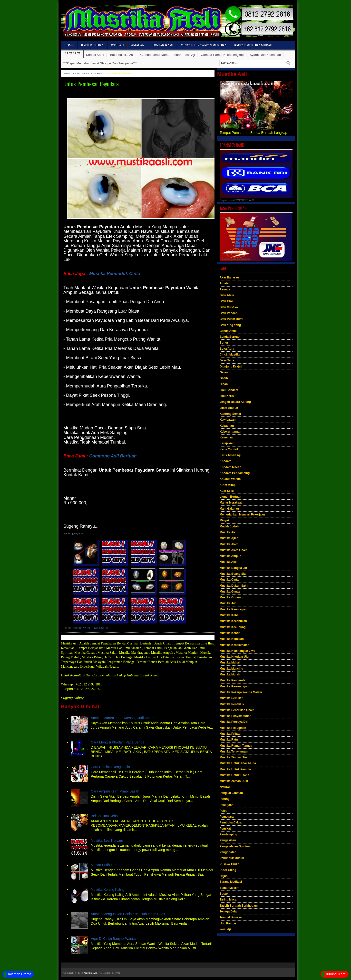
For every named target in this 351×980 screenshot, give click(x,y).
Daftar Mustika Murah (253, 45)
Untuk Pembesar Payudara (91, 84)
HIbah (224, 384)
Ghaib (224, 378)
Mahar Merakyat (231, 503)
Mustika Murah (230, 674)
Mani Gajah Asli (230, 509)
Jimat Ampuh (229, 408)
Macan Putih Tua (104, 865)
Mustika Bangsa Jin (233, 568)
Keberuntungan (230, 432)
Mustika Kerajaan (232, 639)
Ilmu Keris (227, 396)
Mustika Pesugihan (233, 728)
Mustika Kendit (230, 633)
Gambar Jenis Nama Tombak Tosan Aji (168, 55)
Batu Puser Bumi (231, 319)
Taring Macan (229, 900)
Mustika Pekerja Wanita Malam (241, 692)
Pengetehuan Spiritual (235, 846)
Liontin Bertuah (230, 497)
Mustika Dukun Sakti (234, 586)
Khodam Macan (230, 467)
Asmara (225, 289)
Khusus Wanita (81, 73)
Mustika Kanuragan (233, 609)
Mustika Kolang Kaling (108, 890)
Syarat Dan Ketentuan (265, 55)
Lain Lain (72, 54)
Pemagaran (228, 817)
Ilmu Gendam (229, 390)
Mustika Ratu (229, 740)
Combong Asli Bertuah (113, 456)
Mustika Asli (228, 562)
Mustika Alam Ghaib (234, 550)
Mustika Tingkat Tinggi (235, 757)
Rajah (224, 876)
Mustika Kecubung (233, 627)
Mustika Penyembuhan (235, 716)
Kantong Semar (230, 414)
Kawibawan (228, 420)
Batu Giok (227, 301)
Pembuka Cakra (231, 822)
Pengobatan (228, 852)
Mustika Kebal (229, 615)
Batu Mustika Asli (122, 55)
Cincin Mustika (230, 355)
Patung (225, 799)
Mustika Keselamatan (234, 645)
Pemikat (225, 829)
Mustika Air (227, 532)
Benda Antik (228, 331)
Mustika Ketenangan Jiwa (237, 651)
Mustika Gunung (231, 597)
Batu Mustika (92, 45)
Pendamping (228, 834)
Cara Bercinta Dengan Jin (110, 767)
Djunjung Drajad (231, 366)
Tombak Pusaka (231, 917)
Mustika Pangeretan (233, 680)
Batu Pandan (229, 313)
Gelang (225, 372)
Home (69, 45)
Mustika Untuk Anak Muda (238, 763)
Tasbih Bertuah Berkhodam (239, 906)
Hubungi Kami (334, 974)
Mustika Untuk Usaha (234, 775)
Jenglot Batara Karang (235, 402)
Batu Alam (227, 295)
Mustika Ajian (229, 538)
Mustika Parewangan (234, 686)
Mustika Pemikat (231, 698)
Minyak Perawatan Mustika (204, 45)
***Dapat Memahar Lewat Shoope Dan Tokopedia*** (100, 63)
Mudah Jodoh (229, 526)
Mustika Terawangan (234, 752)
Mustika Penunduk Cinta (115, 274)
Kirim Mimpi (228, 485)
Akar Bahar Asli (230, 277)
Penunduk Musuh (232, 858)
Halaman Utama (17, 974)
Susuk (224, 894)
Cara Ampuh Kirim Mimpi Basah (115, 791)
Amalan (138, 45)
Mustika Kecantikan (233, 621)
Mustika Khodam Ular (235, 657)
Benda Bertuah (230, 337)
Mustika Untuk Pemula (235, 769)
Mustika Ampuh (230, 556)
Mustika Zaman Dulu (234, 781)
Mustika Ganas (230, 592)
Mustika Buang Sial (233, 574)
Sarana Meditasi (231, 882)
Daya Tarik (227, 360)
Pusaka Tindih (229, 864)
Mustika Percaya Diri (234, 722)
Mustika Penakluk (232, 704)
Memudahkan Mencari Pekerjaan (242, 515)
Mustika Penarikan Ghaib (237, 710)
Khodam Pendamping (235, 473)
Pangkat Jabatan (231, 793)
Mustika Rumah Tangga (236, 746)
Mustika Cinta (229, 580)
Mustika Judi (229, 603)
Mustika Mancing (231, 669)
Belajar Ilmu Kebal (105, 816)
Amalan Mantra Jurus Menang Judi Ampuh (123, 718)
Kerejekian (227, 443)
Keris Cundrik (229, 449)
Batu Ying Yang (230, 325)
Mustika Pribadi (230, 734)
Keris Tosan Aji (230, 455)
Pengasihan (228, 840)
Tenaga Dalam (229, 911)
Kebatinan (227, 426)
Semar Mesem (229, 888)
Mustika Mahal (230, 663)
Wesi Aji (117, 45)
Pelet (223, 811)
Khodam (225, 461)
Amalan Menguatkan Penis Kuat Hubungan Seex (128, 914)
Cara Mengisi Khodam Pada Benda (118, 742)
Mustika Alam (229, 544)
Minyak (225, 520)
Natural (225, 787)
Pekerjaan (227, 805)
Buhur (224, 343)
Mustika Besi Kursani (107, 841)
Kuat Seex (97, 73)
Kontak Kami (162, 45)
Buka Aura (227, 349)
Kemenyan (227, 437)
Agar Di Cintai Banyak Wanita (113, 939)
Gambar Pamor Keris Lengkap (222, 55)
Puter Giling (228, 870)
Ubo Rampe (228, 923)
